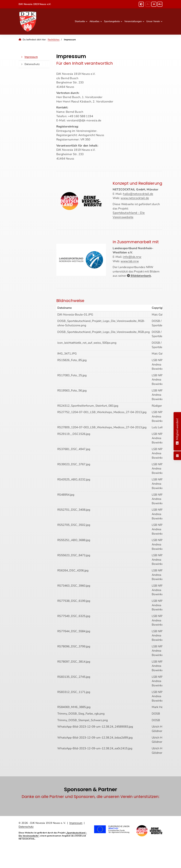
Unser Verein (153, 21)
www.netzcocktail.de (135, 198)
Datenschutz (32, 64)
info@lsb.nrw (132, 257)
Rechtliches (54, 40)
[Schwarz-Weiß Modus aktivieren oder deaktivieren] (141, 4)
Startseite (80, 21)
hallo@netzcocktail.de (138, 194)
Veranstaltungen (133, 21)
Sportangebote (112, 21)
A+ (160, 4)
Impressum (31, 57)
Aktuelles (94, 21)
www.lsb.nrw (130, 261)
